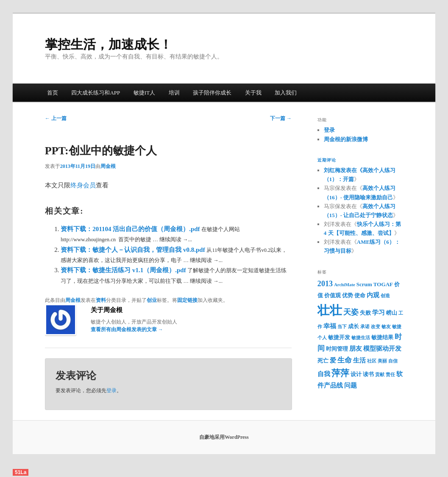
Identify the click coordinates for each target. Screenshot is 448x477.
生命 (345, 360)
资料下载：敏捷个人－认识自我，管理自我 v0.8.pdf (134, 250)
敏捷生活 (361, 338)
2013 (325, 284)
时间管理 (337, 349)
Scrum (364, 284)
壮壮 (330, 310)
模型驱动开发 (382, 349)
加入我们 (286, 93)
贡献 (380, 375)
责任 (390, 375)
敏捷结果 (382, 337)
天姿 (351, 312)
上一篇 (56, 118)
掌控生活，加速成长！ (109, 44)
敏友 (386, 327)
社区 (372, 361)
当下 (342, 327)
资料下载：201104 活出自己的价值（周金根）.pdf (131, 229)
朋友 (356, 349)
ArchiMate (345, 285)
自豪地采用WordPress (224, 437)
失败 (365, 313)
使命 (360, 295)
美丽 (382, 361)
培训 (174, 93)
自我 (324, 374)
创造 (385, 296)
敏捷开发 (339, 337)
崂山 (392, 313)
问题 (351, 385)
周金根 (108, 166)
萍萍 (340, 373)
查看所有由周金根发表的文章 (127, 329)
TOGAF (383, 284)
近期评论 (327, 160)
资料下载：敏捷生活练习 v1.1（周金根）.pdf (124, 270)
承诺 (365, 327)
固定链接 (187, 300)
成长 (353, 326)
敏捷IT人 (144, 93)
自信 (393, 361)
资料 (101, 300)
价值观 (333, 295)
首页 (53, 93)
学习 (378, 312)
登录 (111, 391)
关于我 (253, 93)
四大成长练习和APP (96, 93)
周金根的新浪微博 (346, 139)
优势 (348, 295)
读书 (368, 374)
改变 (376, 327)
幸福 (330, 326)
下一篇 (281, 118)
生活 (359, 360)
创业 (152, 300)
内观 (373, 295)
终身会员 (83, 185)
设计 (356, 374)
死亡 (323, 361)
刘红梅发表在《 (343, 170)
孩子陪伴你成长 (212, 93)
